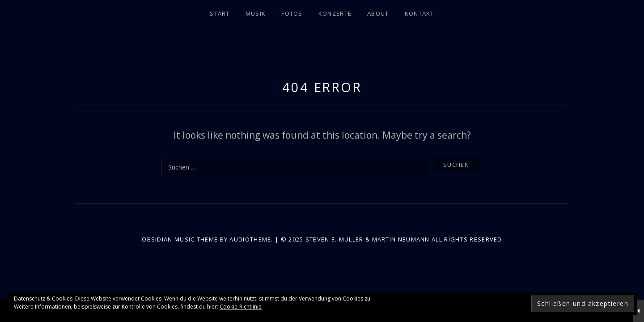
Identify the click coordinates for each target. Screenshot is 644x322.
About (378, 13)
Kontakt (419, 13)
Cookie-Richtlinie (241, 307)
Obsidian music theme (180, 239)
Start (220, 13)
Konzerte (335, 13)
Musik (256, 13)
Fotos (292, 13)
